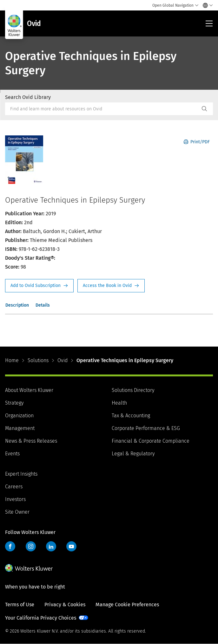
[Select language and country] (206, 5)
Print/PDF (197, 142)
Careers (14, 487)
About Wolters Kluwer (29, 390)
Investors (15, 499)
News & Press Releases (31, 441)
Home (12, 360)
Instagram (31, 546)
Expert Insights (21, 474)
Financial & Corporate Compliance (151, 441)
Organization (19, 416)
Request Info (39, 286)
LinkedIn (51, 546)
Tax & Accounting (131, 416)
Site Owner (17, 512)
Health (119, 403)
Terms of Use (20, 605)
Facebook (10, 546)
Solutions (38, 360)
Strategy (14, 403)
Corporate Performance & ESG (146, 428)
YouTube (71, 546)
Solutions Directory (133, 390)
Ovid (63, 360)
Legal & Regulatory (133, 454)
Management (20, 428)
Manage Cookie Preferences (127, 605)
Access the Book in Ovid (111, 286)
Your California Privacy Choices (41, 618)
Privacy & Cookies (65, 605)
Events (12, 454)
